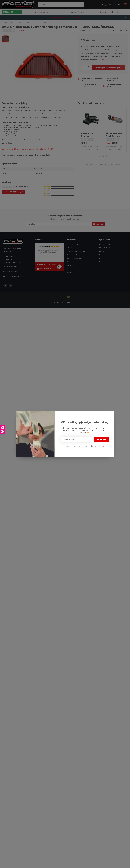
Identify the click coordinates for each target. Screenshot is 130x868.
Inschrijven (101, 439)
